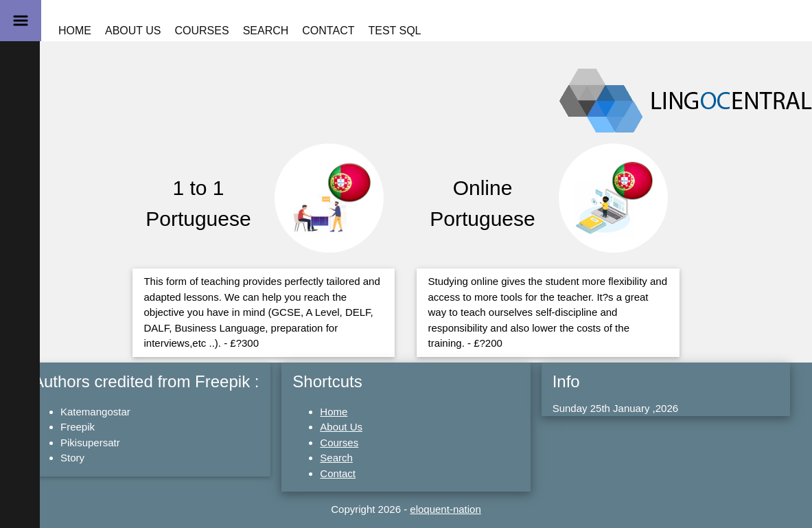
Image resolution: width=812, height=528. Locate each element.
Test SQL (394, 31)
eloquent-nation (445, 509)
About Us (133, 31)
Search (266, 31)
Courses (202, 31)
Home (75, 31)
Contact (328, 31)
